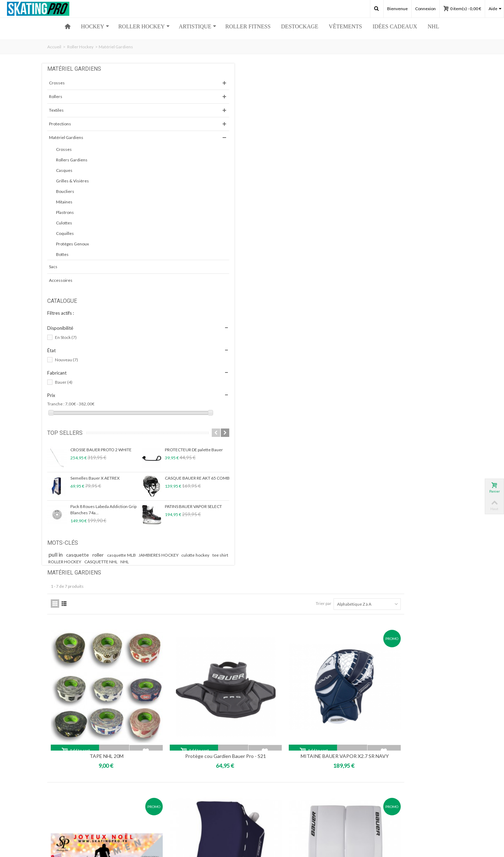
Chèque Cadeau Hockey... (203, 378)
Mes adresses (62, 779)
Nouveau (66, 360)
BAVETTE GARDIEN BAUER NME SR (203, 535)
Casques (64, 170)
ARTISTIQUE (198, 26)
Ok (339, 786)
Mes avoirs (59, 786)
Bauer (64, 382)
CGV (158, 800)
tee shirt (132, 562)
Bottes (62, 254)
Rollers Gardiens (72, 160)
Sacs (53, 267)
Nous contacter (169, 779)
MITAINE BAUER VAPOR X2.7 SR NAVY (406, 230)
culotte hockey (107, 562)
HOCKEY (95, 26)
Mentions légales (170, 793)
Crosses (57, 83)
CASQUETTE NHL (101, 568)
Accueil (54, 47)
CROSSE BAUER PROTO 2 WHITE (101, 450)
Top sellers (65, 433)
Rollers (56, 96)
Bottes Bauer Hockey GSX (406, 378)
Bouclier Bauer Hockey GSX (304, 378)
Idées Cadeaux (395, 26)
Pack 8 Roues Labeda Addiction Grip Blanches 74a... (103, 510)
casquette (81, 555)
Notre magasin (168, 772)
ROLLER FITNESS (248, 26)
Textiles (56, 110)
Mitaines (64, 202)
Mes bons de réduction (71, 800)
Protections (60, 124)
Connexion (425, 9)
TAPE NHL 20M (203, 230)
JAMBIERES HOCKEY (69, 562)
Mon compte (63, 762)
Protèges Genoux (72, 244)
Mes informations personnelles (79, 793)
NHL (433, 26)
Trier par (376, 97)
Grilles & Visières (72, 181)
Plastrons (65, 212)
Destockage (300, 26)
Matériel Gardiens (66, 137)
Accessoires (61, 280)
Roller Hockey (80, 47)
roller (102, 555)
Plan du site (165, 807)
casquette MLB (126, 555)
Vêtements (345, 26)
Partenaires (165, 786)
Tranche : (56, 404)
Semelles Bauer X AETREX (95, 478)
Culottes (64, 223)
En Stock (66, 337)
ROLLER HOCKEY (144, 26)
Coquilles (65, 233)
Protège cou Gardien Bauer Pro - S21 (304, 230)
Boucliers (65, 191)
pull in (57, 554)
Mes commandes (65, 772)
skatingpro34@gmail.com (104, 665)
